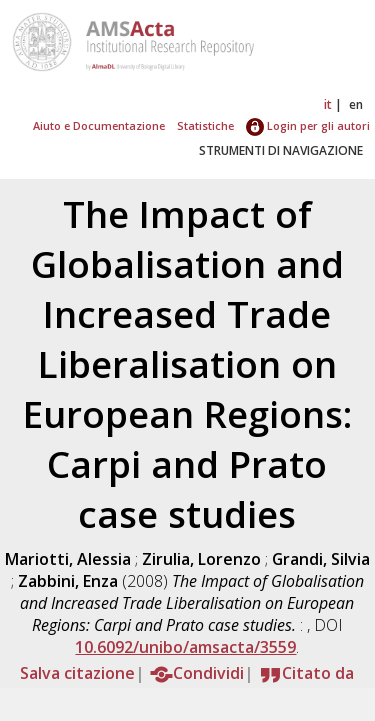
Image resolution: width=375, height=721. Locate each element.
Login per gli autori (308, 125)
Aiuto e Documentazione (99, 125)
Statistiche (205, 125)
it (328, 104)
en (356, 104)
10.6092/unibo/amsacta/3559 (185, 647)
